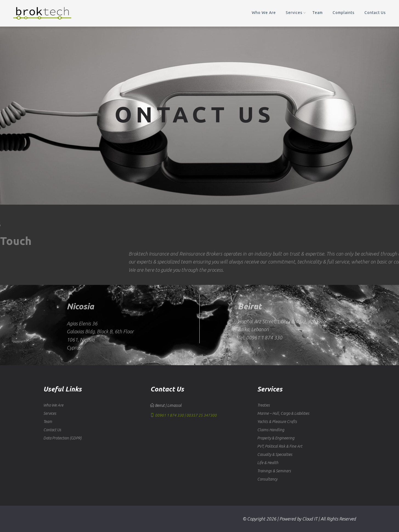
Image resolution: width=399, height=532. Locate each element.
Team (318, 13)
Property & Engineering (276, 438)
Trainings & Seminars (274, 471)
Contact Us (375, 13)
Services (294, 13)
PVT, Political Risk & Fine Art (280, 446)
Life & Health (268, 463)
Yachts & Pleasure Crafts (277, 422)
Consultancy (267, 479)
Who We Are (264, 13)
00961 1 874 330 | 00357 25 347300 (183, 415)
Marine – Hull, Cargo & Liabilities (283, 413)
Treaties (264, 405)
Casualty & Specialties (275, 454)
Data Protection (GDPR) (62, 438)
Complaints (344, 13)
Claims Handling (271, 430)
